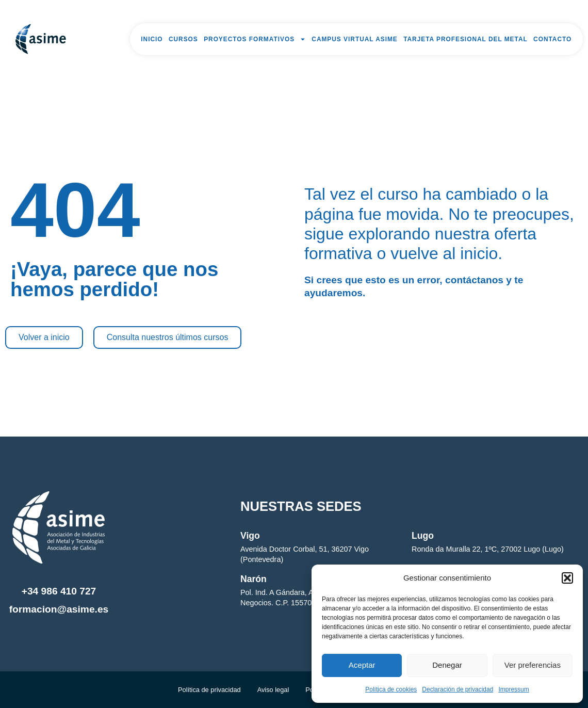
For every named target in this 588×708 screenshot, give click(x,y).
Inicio (152, 39)
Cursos (183, 39)
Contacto (552, 39)
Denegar (447, 665)
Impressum (513, 689)
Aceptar (362, 665)
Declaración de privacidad (458, 689)
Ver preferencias (533, 665)
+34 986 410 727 (59, 591)
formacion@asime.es (59, 609)
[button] (567, 578)
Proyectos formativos (255, 39)
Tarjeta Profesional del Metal (466, 39)
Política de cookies (391, 689)
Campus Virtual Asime (354, 39)
